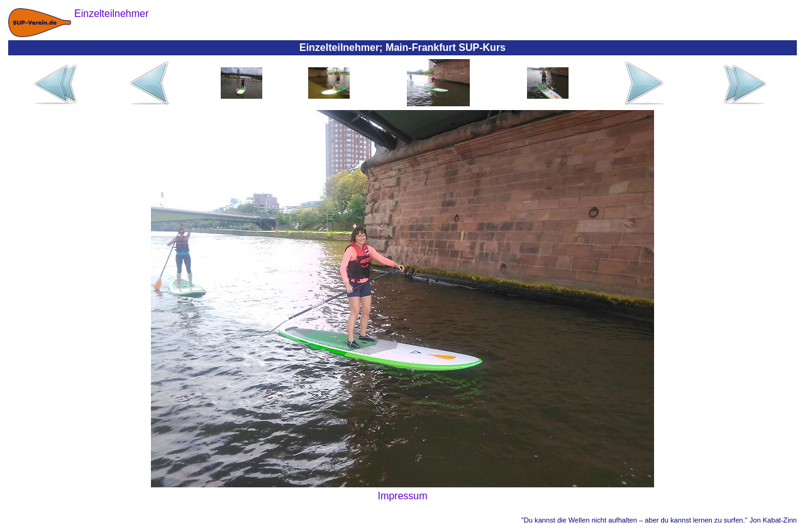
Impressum (402, 496)
